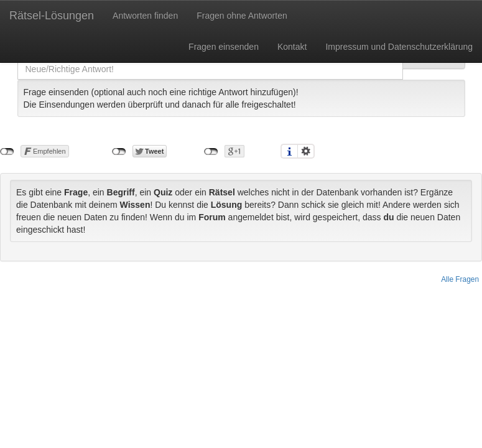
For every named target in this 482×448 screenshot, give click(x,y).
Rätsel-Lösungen (52, 16)
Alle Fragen (460, 279)
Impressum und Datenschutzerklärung (399, 47)
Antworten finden (145, 16)
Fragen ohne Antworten (242, 16)
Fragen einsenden (224, 47)
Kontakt (292, 47)
